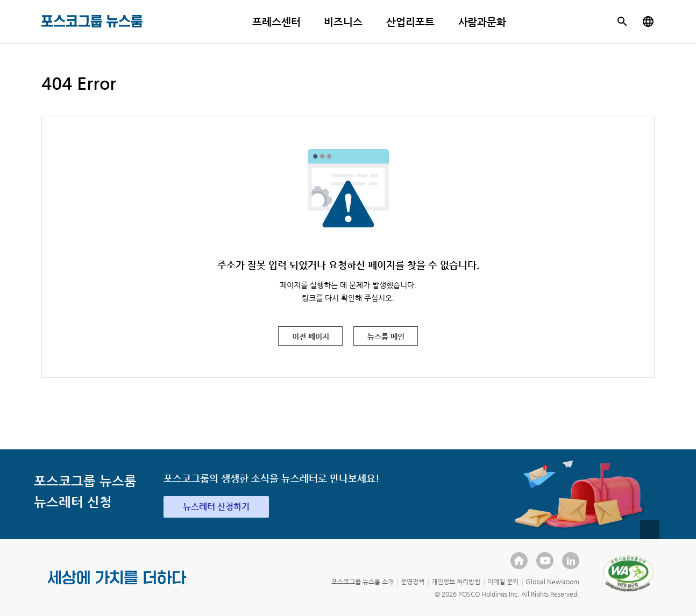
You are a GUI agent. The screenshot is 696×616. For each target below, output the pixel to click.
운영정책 (413, 582)
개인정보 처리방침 (456, 582)
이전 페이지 (311, 336)
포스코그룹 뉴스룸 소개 (363, 582)
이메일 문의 (503, 582)
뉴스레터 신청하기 (216, 507)
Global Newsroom (552, 582)
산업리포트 (410, 22)
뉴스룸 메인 (386, 336)
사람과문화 (482, 22)
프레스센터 (276, 22)
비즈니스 (343, 22)
